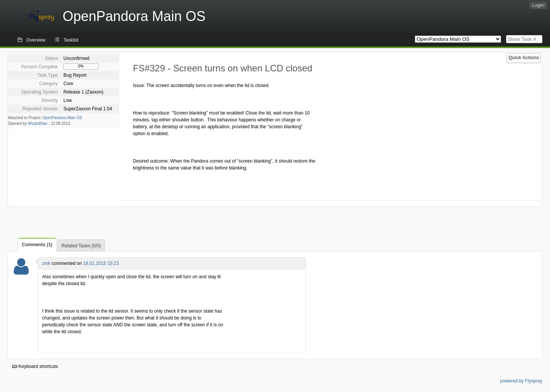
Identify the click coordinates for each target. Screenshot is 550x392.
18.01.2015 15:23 (101, 263)
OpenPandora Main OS (62, 118)
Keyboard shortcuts (35, 366)
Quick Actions (524, 58)
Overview (36, 40)
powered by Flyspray (521, 381)
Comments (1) (37, 245)
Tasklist (71, 40)
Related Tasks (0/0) (81, 246)
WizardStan (38, 123)
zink (46, 263)
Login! (538, 5)
